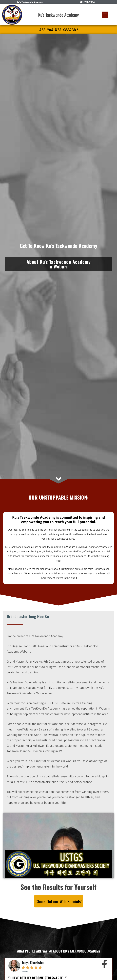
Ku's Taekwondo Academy (58, 15)
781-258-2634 (87, 2)
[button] (105, 15)
